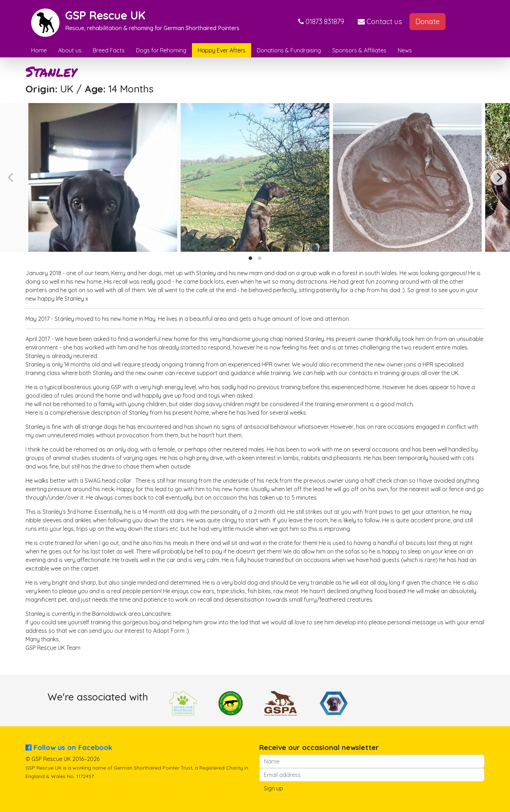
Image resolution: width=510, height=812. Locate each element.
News (405, 50)
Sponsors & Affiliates (359, 50)
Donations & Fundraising (289, 50)
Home (39, 50)
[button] (321, 22)
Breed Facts (109, 50)
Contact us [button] (380, 21)
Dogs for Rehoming (161, 50)
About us (70, 50)
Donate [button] (427, 21)
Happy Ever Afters (222, 50)
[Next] (499, 177)
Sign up (273, 788)
